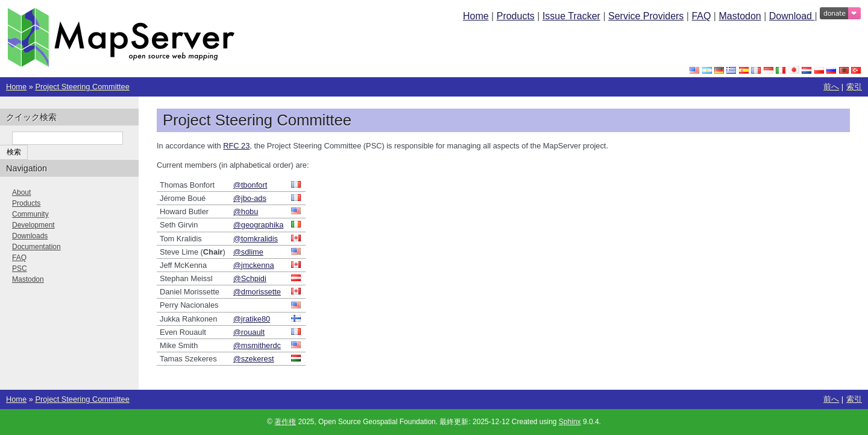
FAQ (701, 16)
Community (30, 214)
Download (792, 16)
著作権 (285, 422)
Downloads (30, 236)
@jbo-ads (250, 198)
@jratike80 (252, 319)
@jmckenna (254, 265)
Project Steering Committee (82, 87)
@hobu (246, 211)
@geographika (258, 225)
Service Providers (646, 16)
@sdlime (248, 252)
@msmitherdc (257, 345)
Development (33, 225)
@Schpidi (250, 278)
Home (476, 16)
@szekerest (254, 359)
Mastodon (740, 16)
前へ (831, 87)
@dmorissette (257, 292)
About (21, 192)
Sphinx (570, 422)
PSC (20, 268)
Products (516, 16)
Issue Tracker (571, 16)
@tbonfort (250, 185)
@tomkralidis (256, 239)
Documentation (36, 247)
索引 (854, 87)
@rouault (249, 332)
